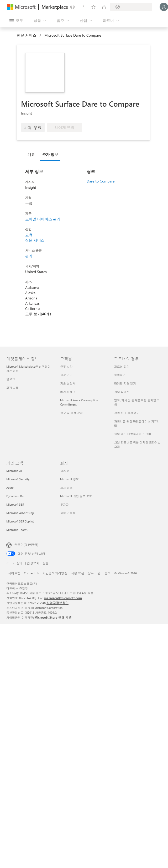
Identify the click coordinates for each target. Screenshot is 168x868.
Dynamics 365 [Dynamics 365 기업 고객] (15, 496)
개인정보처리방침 (55, 573)
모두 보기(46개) (38, 314)
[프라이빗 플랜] (104, 7)
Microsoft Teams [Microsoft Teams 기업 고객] (17, 530)
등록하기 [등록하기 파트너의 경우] (120, 375)
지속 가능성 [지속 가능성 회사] (68, 513)
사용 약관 (78, 573)
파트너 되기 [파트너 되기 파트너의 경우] (122, 366)
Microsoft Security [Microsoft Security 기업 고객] (18, 479)
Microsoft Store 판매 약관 (53, 617)
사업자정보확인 (57, 603)
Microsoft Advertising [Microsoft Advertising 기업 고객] (20, 513)
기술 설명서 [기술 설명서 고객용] (68, 383)
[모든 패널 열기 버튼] (16, 21)
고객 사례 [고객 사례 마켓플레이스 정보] (12, 388)
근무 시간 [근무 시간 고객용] (66, 366)
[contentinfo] (41, 35)
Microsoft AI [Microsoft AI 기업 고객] (14, 471)
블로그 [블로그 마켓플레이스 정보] (11, 379)
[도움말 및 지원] (83, 7)
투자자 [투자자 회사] (64, 504)
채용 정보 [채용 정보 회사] (66, 471)
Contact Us (31, 573)
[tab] (33, 154)
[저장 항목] (93, 7)
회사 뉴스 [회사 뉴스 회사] (66, 488)
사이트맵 (14, 573)
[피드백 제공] (72, 7)
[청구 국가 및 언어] (131, 7)
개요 (31, 154)
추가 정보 (50, 154)
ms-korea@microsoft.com (63, 598)
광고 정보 (104, 573)
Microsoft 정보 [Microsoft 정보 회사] (69, 479)
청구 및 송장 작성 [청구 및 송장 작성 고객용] (71, 413)
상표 (91, 573)
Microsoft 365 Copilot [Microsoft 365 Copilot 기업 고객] (20, 521)
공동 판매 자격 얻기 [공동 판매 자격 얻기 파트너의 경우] (127, 413)
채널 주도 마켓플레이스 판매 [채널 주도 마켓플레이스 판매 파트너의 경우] (133, 434)
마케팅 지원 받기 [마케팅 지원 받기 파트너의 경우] (125, 383)
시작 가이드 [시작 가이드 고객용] (68, 375)
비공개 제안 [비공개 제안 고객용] (68, 392)
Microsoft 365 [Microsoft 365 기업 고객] (15, 504)
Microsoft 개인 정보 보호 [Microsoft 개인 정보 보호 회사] (76, 496)
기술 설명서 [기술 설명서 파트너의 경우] (122, 392)
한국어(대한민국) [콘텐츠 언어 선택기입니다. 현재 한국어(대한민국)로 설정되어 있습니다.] (26, 545)
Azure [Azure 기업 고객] (10, 488)
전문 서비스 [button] (27, 35)
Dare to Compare (101, 181)
